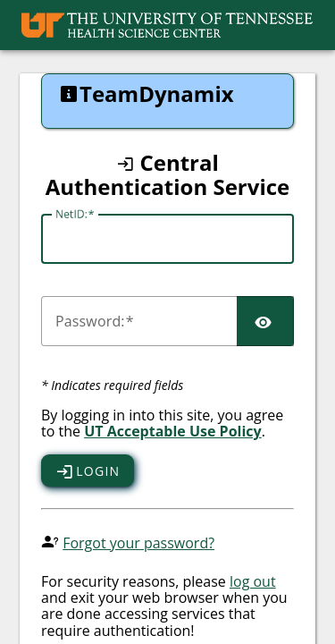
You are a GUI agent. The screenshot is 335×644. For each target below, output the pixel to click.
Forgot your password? (138, 543)
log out (253, 581)
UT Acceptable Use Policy (173, 431)
